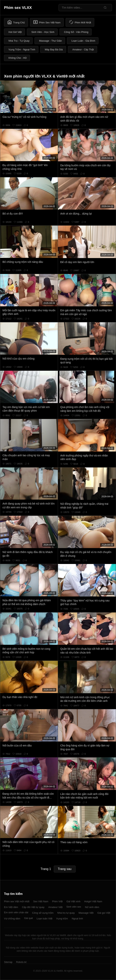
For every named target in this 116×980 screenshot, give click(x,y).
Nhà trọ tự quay (66, 913)
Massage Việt (86, 913)
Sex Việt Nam (41, 901)
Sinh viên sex (74, 907)
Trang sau (65, 869)
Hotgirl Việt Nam (93, 901)
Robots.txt (21, 962)
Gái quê (28, 918)
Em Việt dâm (11, 907)
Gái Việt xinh (73, 901)
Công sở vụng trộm (43, 913)
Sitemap (8, 962)
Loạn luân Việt (44, 919)
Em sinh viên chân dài (16, 912)
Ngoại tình (77, 919)
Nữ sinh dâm (92, 907)
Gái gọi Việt (104, 913)
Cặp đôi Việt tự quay (33, 907)
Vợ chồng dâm (12, 919)
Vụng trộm (62, 919)
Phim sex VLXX (18, 8)
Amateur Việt (55, 907)
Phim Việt (57, 901)
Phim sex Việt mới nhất (17, 901)
